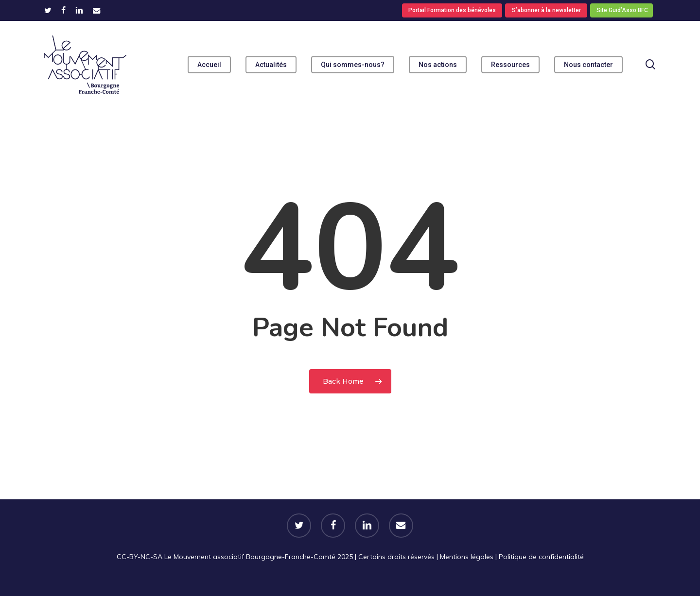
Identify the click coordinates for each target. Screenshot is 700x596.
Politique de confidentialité (541, 557)
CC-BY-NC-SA (140, 557)
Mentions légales (467, 557)
